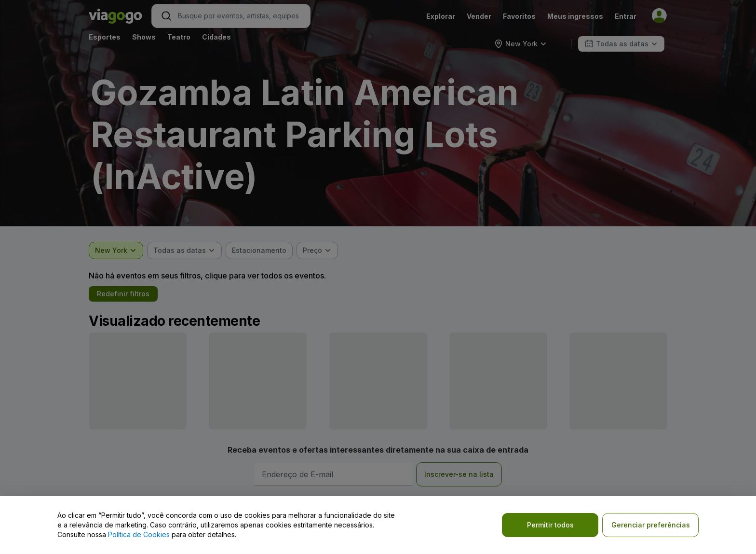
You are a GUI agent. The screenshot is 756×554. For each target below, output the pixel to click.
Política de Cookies (139, 534)
